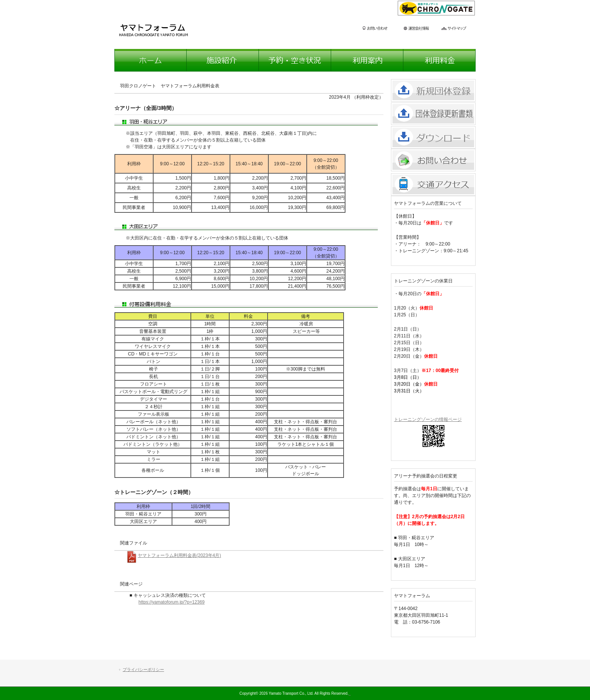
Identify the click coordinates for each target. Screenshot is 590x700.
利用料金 (439, 60)
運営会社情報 (422, 29)
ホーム (151, 60)
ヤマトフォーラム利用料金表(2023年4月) (179, 555)
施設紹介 (223, 60)
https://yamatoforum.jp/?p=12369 (172, 602)
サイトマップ (458, 29)
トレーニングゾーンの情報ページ (428, 419)
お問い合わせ (382, 29)
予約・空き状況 (295, 60)
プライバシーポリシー (143, 669)
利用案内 (367, 60)
